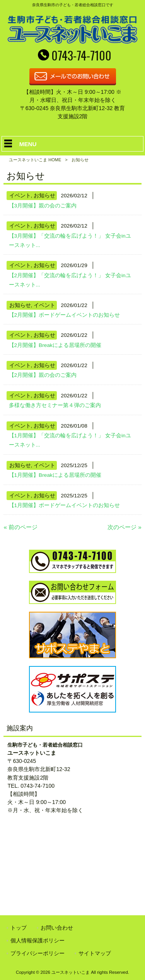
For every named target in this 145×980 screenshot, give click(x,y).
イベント (20, 196)
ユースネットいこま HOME (35, 160)
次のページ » (125, 527)
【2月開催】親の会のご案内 (43, 375)
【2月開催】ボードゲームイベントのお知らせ (65, 315)
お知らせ (44, 196)
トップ (19, 928)
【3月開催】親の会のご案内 (43, 206)
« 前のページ (20, 527)
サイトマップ (95, 953)
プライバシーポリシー (38, 953)
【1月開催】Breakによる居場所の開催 (55, 475)
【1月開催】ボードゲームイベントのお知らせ (65, 505)
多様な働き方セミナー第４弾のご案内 (55, 405)
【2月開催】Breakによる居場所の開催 (55, 345)
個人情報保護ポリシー (38, 940)
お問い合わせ (57, 928)
